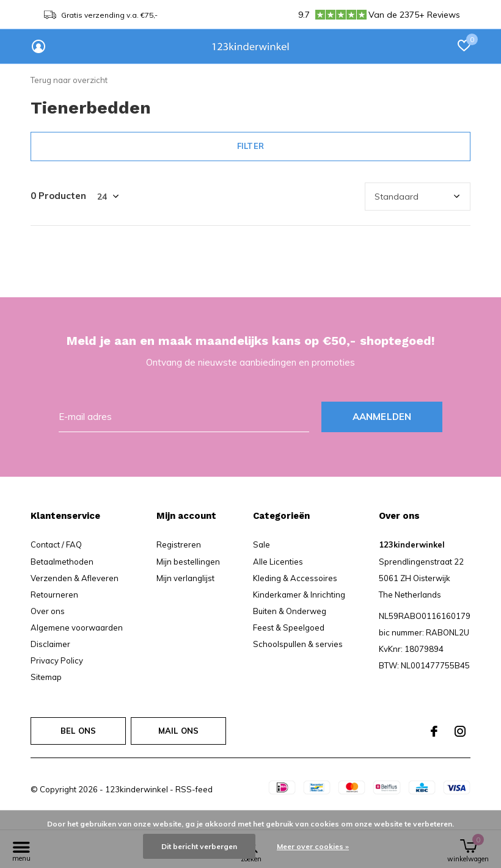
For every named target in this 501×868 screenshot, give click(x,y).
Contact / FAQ (56, 544)
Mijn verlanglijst (185, 578)
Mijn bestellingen (188, 562)
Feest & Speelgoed (289, 627)
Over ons (48, 611)
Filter (250, 146)
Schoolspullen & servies (298, 644)
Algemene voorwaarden (77, 627)
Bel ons (78, 731)
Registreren (179, 544)
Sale (261, 544)
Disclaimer (50, 644)
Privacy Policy (57, 660)
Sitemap (46, 677)
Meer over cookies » (313, 846)
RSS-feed (194, 789)
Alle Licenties (278, 562)
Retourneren (54, 595)
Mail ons (178, 731)
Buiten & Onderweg (290, 611)
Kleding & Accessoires (295, 578)
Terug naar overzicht (69, 80)
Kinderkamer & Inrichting (299, 595)
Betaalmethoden (62, 562)
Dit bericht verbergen (199, 846)
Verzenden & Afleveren (75, 578)
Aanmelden (382, 417)
